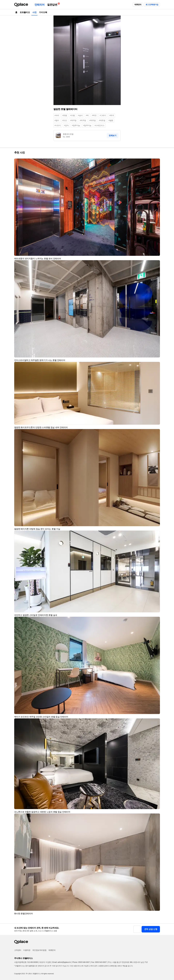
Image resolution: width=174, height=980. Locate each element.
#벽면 (94, 115)
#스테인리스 (100, 125)
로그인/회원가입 (152, 5)
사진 (34, 12)
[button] (157, 162)
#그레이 (103, 115)
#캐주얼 (73, 120)
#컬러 (57, 120)
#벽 (87, 115)
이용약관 (27, 950)
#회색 (112, 115)
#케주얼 (83, 120)
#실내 (80, 115)
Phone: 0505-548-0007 (81, 962)
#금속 (66, 125)
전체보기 (113, 135)
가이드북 (43, 12)
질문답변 (53, 4)
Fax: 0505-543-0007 (99, 962)
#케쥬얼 (102, 120)
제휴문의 (138, 5)
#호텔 (65, 115)
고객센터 (18, 950)
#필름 (111, 120)
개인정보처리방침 (39, 950)
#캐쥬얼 (92, 120)
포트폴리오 (25, 12)
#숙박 (57, 115)
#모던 (65, 120)
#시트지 (58, 125)
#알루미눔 (87, 125)
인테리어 (40, 5)
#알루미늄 (76, 125)
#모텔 (73, 115)
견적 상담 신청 (151, 929)
